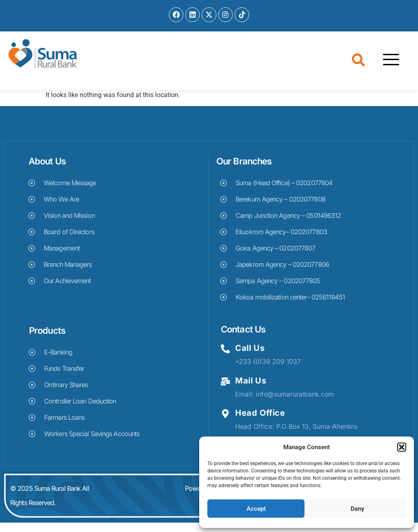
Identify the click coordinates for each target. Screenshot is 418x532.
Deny (357, 509)
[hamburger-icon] (388, 70)
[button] (402, 447)
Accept (256, 509)
